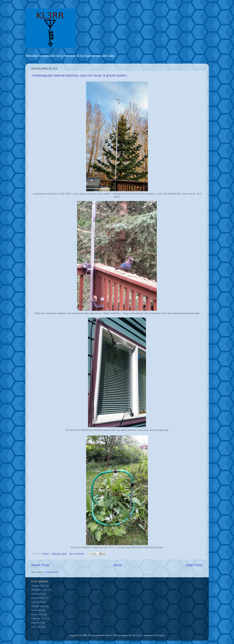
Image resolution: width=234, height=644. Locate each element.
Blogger (160, 635)
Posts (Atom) (52, 572)
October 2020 (38, 598)
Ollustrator (137, 635)
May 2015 (36, 623)
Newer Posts (40, 565)
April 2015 (36, 627)
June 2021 (37, 594)
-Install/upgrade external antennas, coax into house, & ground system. (79, 75)
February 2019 (39, 619)
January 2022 (38, 586)
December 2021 (39, 590)
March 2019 (37, 614)
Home (118, 565)
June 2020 (37, 602)
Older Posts (194, 565)
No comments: (77, 554)
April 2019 (36, 610)
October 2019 (38, 606)
